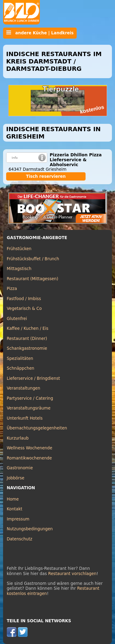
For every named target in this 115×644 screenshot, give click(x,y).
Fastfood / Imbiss (24, 299)
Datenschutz (19, 539)
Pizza (12, 289)
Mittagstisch (19, 269)
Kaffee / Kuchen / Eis (28, 328)
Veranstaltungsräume (29, 408)
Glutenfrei (17, 319)
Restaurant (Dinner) (27, 339)
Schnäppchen (21, 368)
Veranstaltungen (23, 388)
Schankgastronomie (27, 348)
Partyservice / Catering (30, 398)
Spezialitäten (20, 358)
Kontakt (15, 509)
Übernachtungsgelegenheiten (37, 428)
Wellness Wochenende (29, 448)
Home (13, 499)
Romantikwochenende (29, 458)
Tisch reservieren (46, 176)
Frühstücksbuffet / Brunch (33, 259)
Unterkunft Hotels (25, 418)
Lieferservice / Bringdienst (33, 378)
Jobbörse (16, 478)
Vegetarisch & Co (24, 309)
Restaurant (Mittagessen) (33, 279)
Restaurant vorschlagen (72, 574)
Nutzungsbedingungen (30, 529)
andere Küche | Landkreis (40, 33)
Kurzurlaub (18, 438)
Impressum (18, 519)
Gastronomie (20, 468)
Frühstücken (19, 249)
